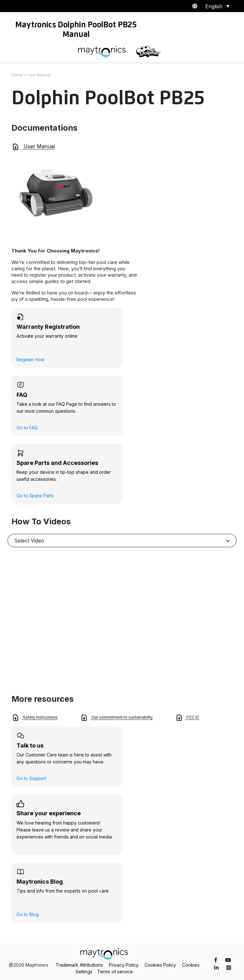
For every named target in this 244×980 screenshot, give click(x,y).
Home (17, 75)
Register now (30, 359)
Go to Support (31, 778)
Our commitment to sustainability (117, 718)
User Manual (33, 147)
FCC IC (187, 718)
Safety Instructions (35, 718)
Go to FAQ (27, 428)
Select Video (29, 541)
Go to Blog (28, 914)
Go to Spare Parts (35, 496)
